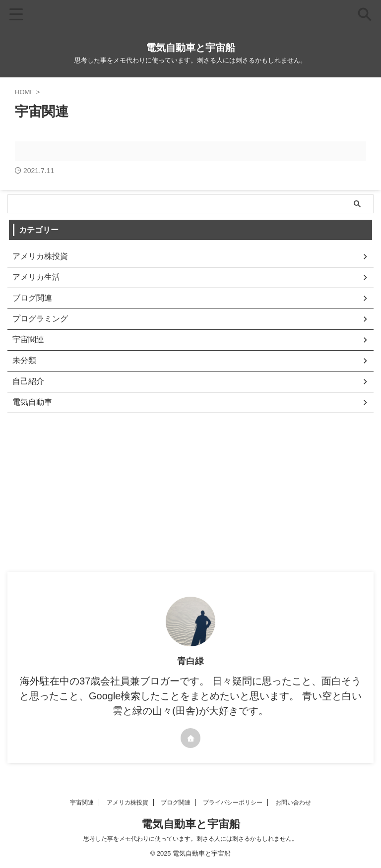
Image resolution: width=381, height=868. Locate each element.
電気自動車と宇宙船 (190, 48)
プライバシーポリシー (233, 803)
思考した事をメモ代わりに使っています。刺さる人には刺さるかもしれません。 (190, 839)
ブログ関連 (176, 803)
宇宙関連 (82, 803)
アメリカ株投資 (127, 803)
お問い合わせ (293, 803)
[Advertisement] (186, 497)
